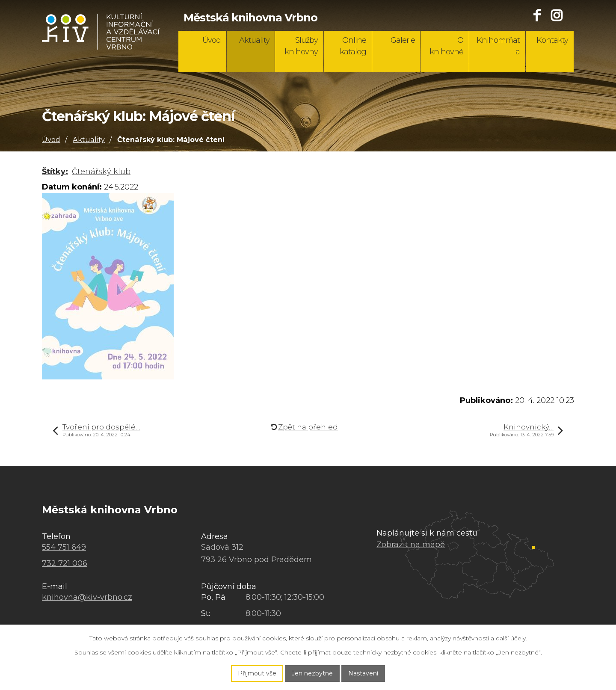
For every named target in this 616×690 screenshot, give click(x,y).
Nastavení (363, 673)
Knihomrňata (498, 46)
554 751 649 (64, 547)
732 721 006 (65, 563)
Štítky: (55, 172)
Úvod (212, 40)
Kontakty (552, 40)
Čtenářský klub (101, 172)
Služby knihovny (301, 46)
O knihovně (446, 46)
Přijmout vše (257, 673)
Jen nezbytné (312, 673)
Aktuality (254, 40)
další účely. (511, 638)
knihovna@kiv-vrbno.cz (87, 597)
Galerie (403, 40)
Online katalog (353, 46)
